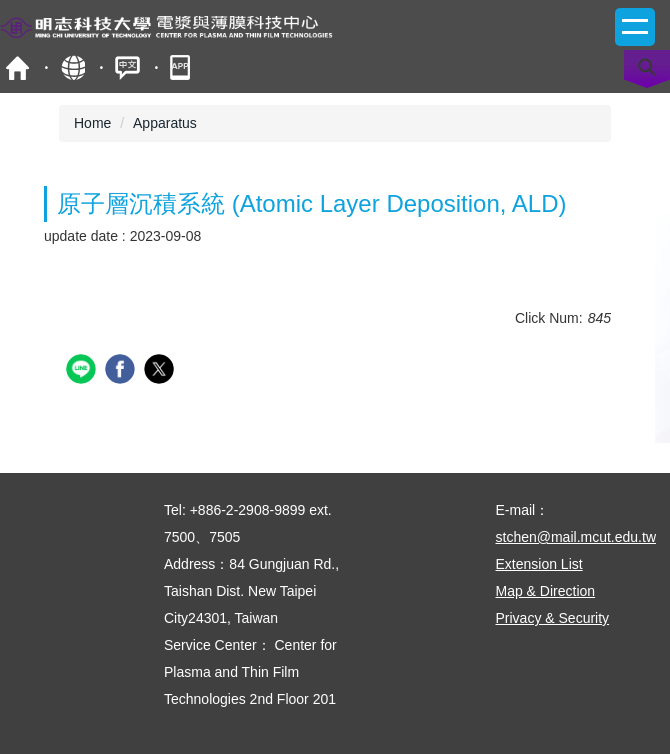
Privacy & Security (553, 618)
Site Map (72, 67)
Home (92, 123)
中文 (127, 67)
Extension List (539, 564)
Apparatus (165, 123)
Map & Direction (546, 591)
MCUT (17, 67)
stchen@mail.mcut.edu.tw (576, 537)
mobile (182, 67)
